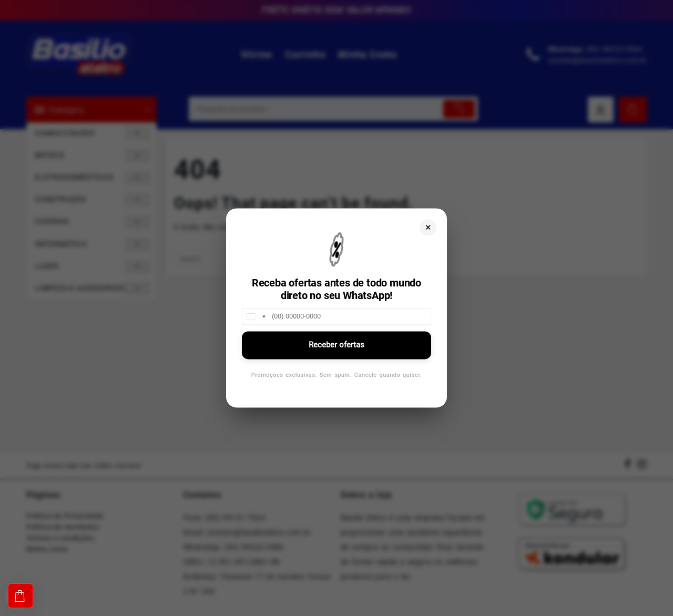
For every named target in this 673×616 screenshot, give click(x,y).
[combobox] (256, 316)
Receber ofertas (336, 345)
